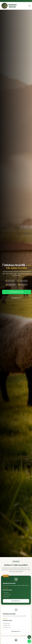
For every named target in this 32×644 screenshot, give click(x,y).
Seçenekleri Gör (16, 601)
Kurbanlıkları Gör (17, 298)
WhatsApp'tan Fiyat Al (17, 292)
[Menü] (30, 6)
